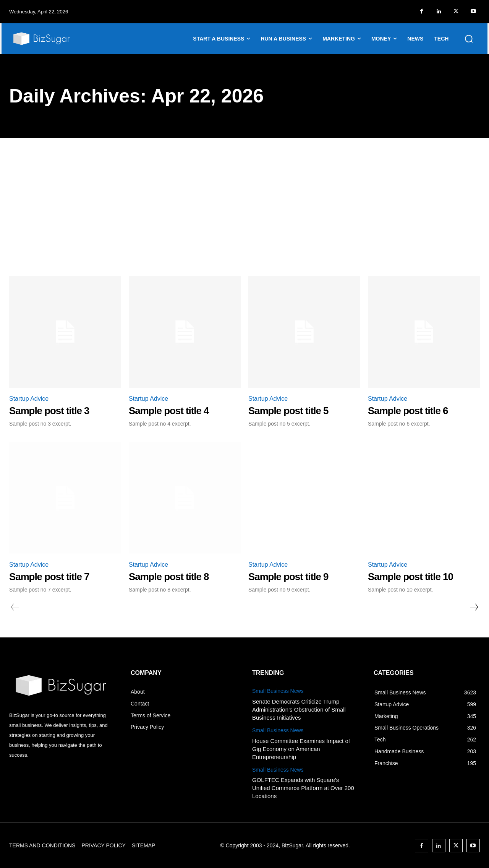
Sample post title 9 (289, 577)
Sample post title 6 (408, 411)
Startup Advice (29, 399)
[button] (469, 39)
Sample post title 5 (289, 411)
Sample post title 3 (49, 411)
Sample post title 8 (169, 577)
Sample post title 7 (49, 577)
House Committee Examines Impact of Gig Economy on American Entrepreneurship (301, 749)
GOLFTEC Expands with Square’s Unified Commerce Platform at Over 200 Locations (303, 788)
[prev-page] (15, 607)
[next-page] (474, 607)
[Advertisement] (244, 195)
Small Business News (278, 691)
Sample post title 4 (169, 411)
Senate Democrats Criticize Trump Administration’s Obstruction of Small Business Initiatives (299, 710)
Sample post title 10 (411, 577)
